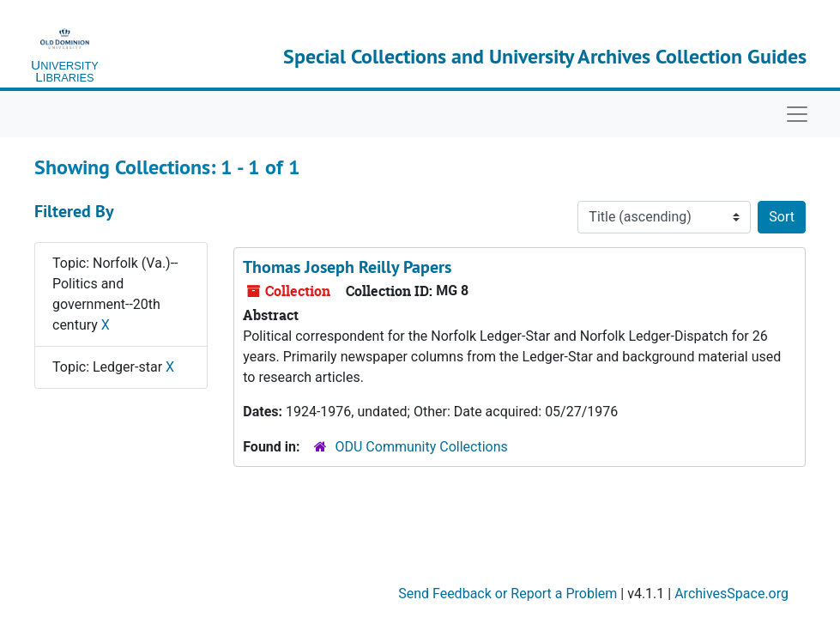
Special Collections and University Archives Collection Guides (545, 56)
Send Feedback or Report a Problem (508, 594)
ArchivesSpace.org (731, 594)
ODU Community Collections (422, 447)
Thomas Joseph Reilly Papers (347, 267)
